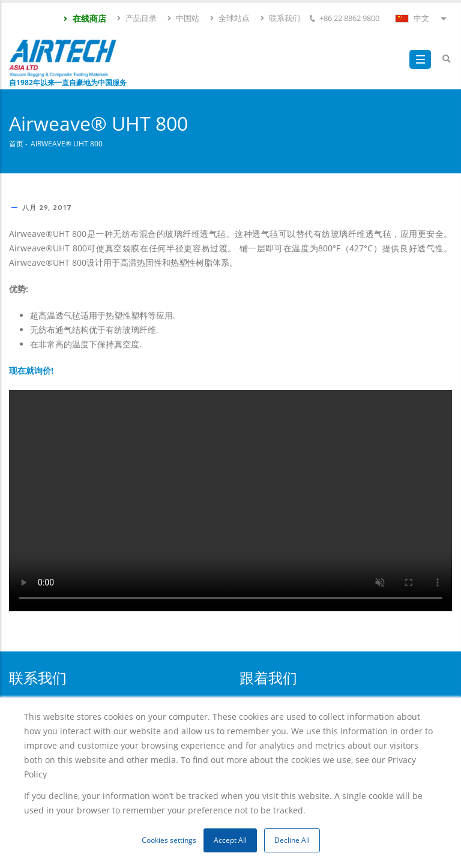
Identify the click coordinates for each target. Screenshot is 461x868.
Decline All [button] (292, 840)
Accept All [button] (230, 840)
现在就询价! (31, 370)
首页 (16, 143)
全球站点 (229, 18)
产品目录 (136, 18)
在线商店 (84, 18)
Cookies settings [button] (169, 840)
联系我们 (280, 18)
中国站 (183, 18)
